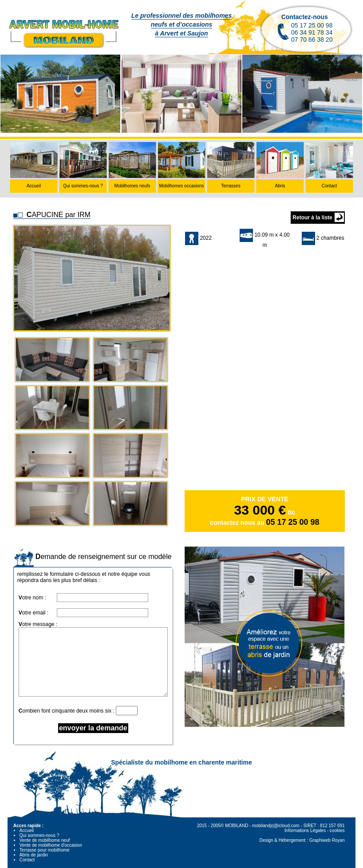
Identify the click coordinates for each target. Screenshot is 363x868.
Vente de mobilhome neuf (45, 840)
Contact (27, 860)
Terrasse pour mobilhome (45, 850)
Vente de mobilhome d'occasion (51, 845)
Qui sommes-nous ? (39, 835)
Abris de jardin (34, 855)
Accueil (27, 830)
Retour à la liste (312, 218)
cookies (337, 830)
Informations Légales (305, 830)
